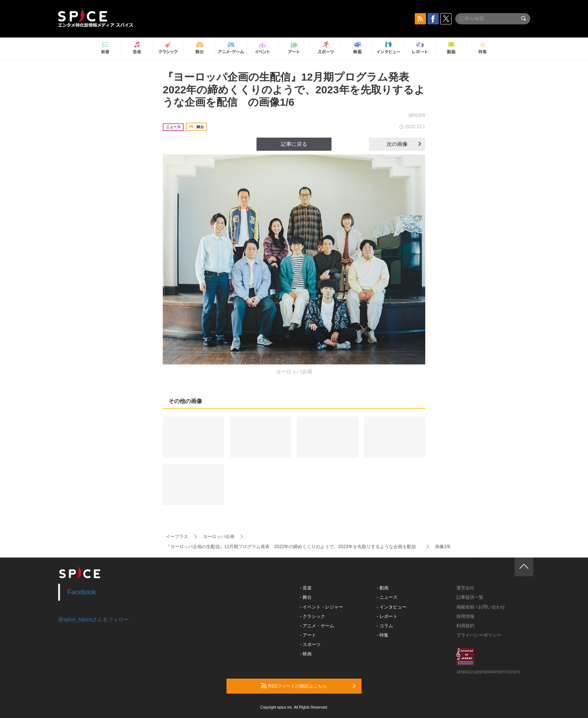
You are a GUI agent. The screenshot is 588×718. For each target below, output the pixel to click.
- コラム (385, 626)
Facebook (82, 592)
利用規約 (465, 626)
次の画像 (404, 144)
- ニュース (387, 597)
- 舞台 (306, 597)
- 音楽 (306, 588)
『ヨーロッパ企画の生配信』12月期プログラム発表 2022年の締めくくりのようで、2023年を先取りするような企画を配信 (293, 547)
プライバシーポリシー (479, 635)
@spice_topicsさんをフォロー (94, 619)
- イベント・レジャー (322, 607)
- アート (308, 635)
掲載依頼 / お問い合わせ (481, 607)
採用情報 (465, 616)
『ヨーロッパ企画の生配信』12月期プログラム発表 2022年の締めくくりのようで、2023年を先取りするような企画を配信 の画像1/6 (294, 90)
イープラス (177, 537)
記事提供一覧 (470, 597)
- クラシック (313, 616)
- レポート (387, 616)
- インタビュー (392, 607)
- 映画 (306, 654)
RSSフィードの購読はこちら (308, 686)
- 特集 (383, 635)
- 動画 (383, 588)
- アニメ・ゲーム (317, 626)
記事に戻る (294, 144)
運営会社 (465, 588)
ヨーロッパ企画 (219, 537)
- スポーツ (310, 645)
